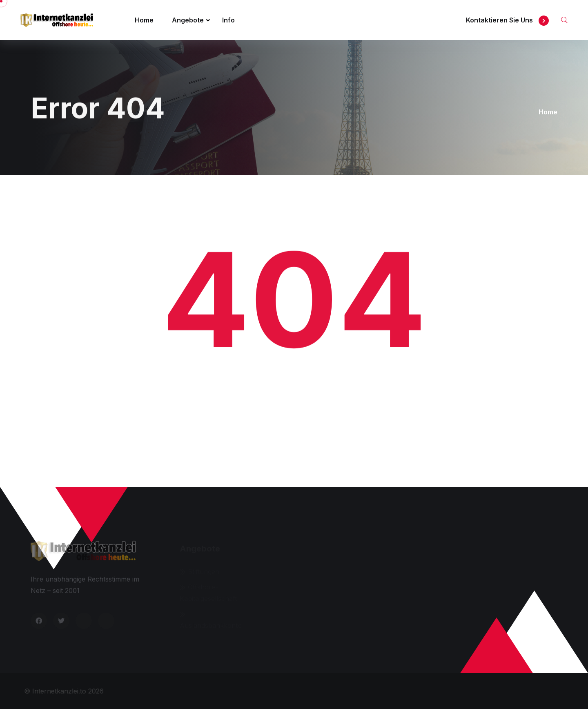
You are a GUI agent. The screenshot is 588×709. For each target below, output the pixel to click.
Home (144, 20)
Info (228, 20)
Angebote (188, 20)
